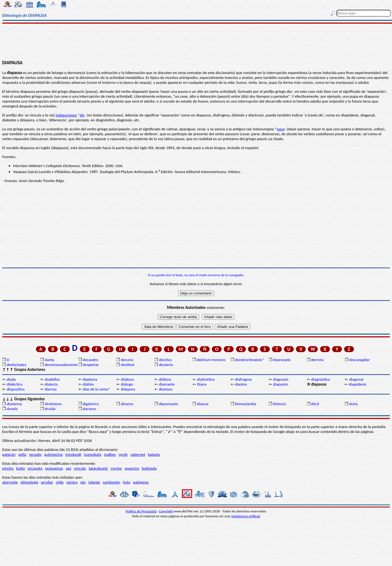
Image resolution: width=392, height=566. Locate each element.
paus (281, 129)
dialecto (51, 384)
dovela (12, 409)
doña (353, 404)
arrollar (47, 482)
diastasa (166, 389)
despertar (91, 365)
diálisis (88, 384)
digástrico (91, 404)
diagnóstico (321, 379)
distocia (279, 404)
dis (82, 115)
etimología (29, 482)
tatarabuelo (98, 468)
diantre (241, 384)
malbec (110, 454)
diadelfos (52, 379)
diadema (90, 379)
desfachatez (16, 365)
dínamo (127, 404)
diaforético (206, 379)
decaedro (91, 360)
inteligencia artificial (246, 516)
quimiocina (53, 454)
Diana (202, 384)
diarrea (50, 389)
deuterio (166, 365)
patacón (9, 454)
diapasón (281, 384)
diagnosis (281, 379)
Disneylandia (246, 404)
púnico (72, 482)
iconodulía (93, 454)
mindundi (73, 454)
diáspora (128, 389)
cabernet (138, 454)
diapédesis (357, 384)
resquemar (54, 468)
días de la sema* (97, 389)
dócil (315, 404)
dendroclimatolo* (250, 360)
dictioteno (53, 404)
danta (49, 360)
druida (50, 409)
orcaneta (35, 468)
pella (22, 454)
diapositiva (16, 389)
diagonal (356, 379)
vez (69, 468)
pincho (8, 468)
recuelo (35, 454)
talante (94, 482)
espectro (132, 468)
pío (83, 482)
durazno (90, 409)
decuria (127, 360)
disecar (203, 404)
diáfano (165, 379)
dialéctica (14, 384)
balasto (154, 454)
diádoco (127, 379)
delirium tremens (211, 360)
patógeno (141, 482)
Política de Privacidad (141, 511)
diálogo (127, 384)
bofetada (149, 468)
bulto (21, 468)
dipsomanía (169, 404)
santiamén (112, 482)
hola (127, 482)
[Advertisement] (196, 41)
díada (11, 379)
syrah (123, 454)
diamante (167, 384)
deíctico (166, 360)
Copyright (166, 511)
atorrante (10, 482)
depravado (282, 360)
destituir (128, 365)
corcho (116, 468)
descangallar (360, 360)
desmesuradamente (61, 365)
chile (60, 482)
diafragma (243, 379)
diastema (14, 404)
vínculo (80, 468)
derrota (317, 360)
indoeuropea (66, 115)
